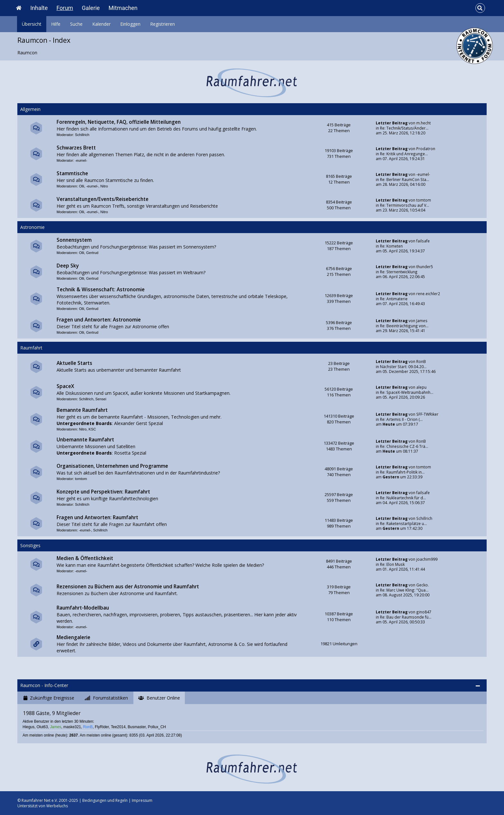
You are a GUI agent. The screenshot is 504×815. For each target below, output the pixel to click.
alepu (421, 387)
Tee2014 (118, 727)
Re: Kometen (391, 246)
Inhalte (39, 8)
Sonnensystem (74, 240)
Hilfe (56, 24)
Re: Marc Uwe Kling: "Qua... (404, 590)
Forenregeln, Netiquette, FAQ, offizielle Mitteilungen (119, 122)
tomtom (424, 200)
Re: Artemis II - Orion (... (401, 419)
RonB (421, 361)
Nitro (104, 186)
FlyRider (102, 727)
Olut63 (42, 727)
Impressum (142, 800)
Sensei (101, 399)
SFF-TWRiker (427, 414)
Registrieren (162, 24)
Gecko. (423, 585)
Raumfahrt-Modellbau (83, 608)
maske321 (72, 727)
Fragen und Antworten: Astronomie (99, 320)
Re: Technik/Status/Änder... (404, 128)
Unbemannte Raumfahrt (85, 440)
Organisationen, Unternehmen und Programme (112, 466)
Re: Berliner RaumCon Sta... (405, 179)
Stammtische (72, 173)
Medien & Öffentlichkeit (85, 558)
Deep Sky (68, 266)
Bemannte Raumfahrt (82, 410)
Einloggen (130, 24)
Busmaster (137, 727)
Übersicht (32, 24)
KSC (92, 429)
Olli (82, 186)
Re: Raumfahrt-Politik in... (402, 472)
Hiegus (28, 727)
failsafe (423, 241)
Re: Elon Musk (392, 564)
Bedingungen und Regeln (105, 800)
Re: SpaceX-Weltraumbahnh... (407, 392)
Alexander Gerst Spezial (139, 423)
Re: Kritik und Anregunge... (404, 154)
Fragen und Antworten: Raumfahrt (97, 517)
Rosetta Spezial (130, 453)
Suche (76, 24)
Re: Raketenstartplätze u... (403, 523)
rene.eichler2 (428, 294)
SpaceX (65, 386)
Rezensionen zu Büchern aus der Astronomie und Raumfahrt (128, 587)
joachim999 (427, 559)
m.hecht (423, 123)
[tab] (49, 698)
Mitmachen (123, 8)
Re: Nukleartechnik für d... (403, 498)
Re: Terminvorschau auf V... (405, 205)
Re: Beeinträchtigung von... (404, 326)
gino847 (424, 612)
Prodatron (426, 149)
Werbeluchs (57, 806)
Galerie (91, 8)
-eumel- (81, 160)
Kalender (101, 24)
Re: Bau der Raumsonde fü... (406, 617)
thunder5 (425, 267)
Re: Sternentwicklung (399, 272)
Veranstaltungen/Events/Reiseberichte (103, 199)
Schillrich (82, 135)
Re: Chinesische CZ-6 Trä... (404, 446)
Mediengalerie (73, 637)
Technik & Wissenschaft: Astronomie (101, 290)
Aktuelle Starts (74, 363)
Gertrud (92, 253)
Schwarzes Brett (76, 148)
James (422, 321)
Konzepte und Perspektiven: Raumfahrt (103, 492)
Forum (65, 8)
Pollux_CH (157, 727)
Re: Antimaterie (394, 299)
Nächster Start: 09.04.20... (403, 367)
